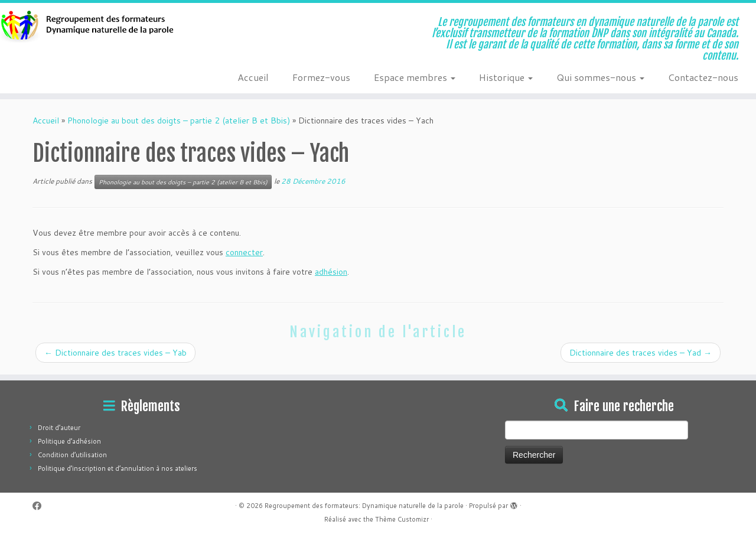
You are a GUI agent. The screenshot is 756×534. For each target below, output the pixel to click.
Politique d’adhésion (69, 441)
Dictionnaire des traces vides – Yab (115, 353)
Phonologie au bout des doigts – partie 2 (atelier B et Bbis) (179, 121)
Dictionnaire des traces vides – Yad (641, 353)
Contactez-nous (703, 77)
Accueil (253, 77)
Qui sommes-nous (600, 77)
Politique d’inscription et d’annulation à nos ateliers (118, 468)
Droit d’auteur (59, 428)
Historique (506, 77)
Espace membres (415, 77)
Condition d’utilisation (72, 455)
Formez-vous (321, 77)
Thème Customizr (402, 519)
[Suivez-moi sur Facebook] (41, 506)
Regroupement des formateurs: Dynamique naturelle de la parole (364, 506)
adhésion (331, 272)
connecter (244, 252)
